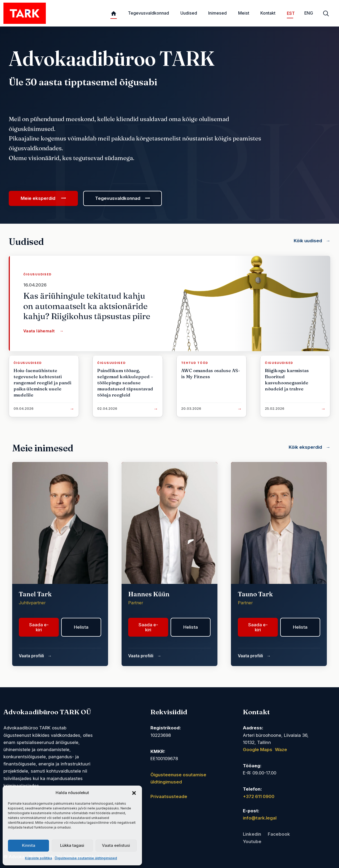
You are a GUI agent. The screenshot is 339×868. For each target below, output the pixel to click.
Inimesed (217, 13)
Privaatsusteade (169, 796)
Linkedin (252, 834)
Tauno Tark (255, 594)
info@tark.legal (260, 818)
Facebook (279, 834)
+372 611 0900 (259, 796)
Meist (244, 13)
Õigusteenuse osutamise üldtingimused (86, 858)
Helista (81, 627)
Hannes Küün (149, 594)
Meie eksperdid (38, 198)
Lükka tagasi (72, 845)
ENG (309, 13)
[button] (134, 793)
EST (290, 13)
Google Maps (258, 750)
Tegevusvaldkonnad (148, 13)
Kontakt (268, 13)
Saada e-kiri (39, 627)
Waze (281, 750)
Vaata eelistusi (116, 845)
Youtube (252, 841)
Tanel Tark (35, 594)
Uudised (189, 13)
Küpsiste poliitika (38, 858)
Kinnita (29, 845)
